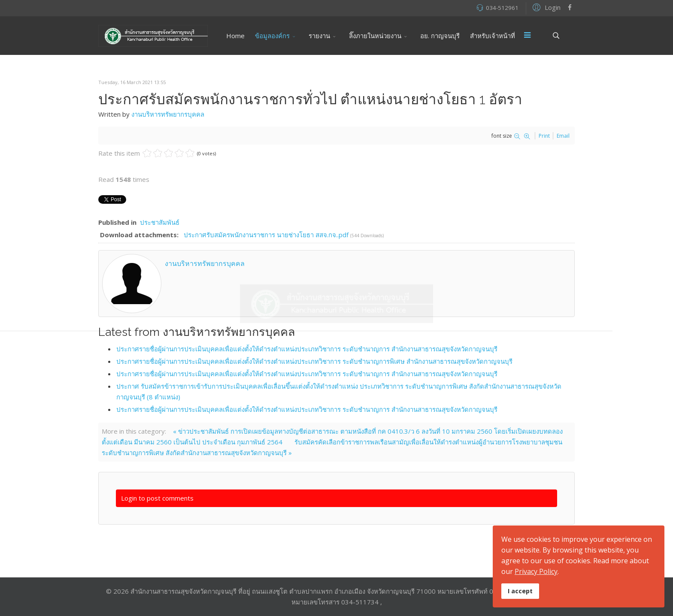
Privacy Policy (536, 571)
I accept (520, 591)
